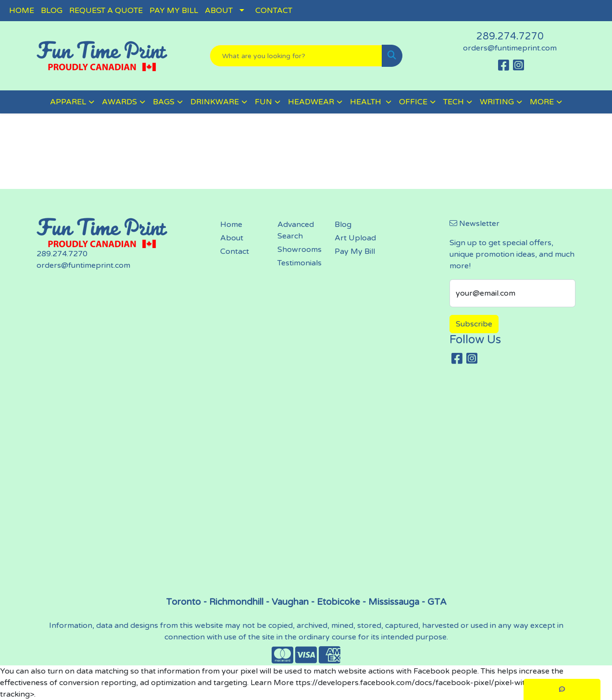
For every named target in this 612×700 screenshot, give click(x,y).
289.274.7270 (510, 37)
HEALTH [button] (367, 102)
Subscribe (474, 324)
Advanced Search (296, 230)
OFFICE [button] (413, 102)
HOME (22, 11)
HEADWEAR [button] (311, 102)
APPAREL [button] (68, 102)
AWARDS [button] (119, 102)
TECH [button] (454, 102)
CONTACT (274, 11)
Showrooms (300, 250)
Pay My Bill (355, 251)
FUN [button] (263, 102)
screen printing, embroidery (306, 485)
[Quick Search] (296, 56)
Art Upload (355, 238)
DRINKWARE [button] (215, 102)
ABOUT (219, 11)
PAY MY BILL (174, 11)
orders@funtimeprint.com (510, 48)
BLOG (52, 11)
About (232, 238)
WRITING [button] (497, 102)
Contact (235, 251)
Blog (343, 225)
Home (231, 225)
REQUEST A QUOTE (106, 11)
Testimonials (300, 263)
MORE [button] (542, 102)
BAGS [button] (164, 102)
